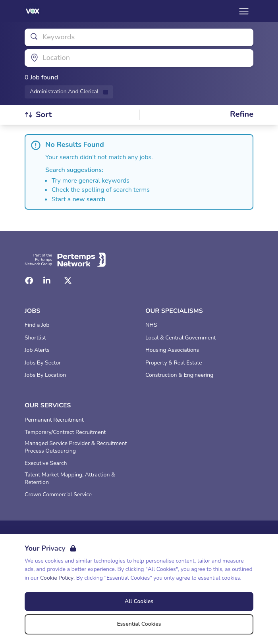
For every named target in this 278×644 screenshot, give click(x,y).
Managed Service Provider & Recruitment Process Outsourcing (76, 447)
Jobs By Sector (43, 363)
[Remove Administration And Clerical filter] (69, 92)
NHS (151, 325)
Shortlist (35, 338)
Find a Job (37, 325)
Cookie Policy (57, 578)
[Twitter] (68, 281)
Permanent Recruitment (54, 420)
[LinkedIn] (47, 281)
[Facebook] (29, 281)
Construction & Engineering (179, 375)
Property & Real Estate (174, 363)
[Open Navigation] (244, 11)
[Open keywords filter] (139, 37)
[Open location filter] (139, 58)
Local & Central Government (181, 338)
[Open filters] (242, 115)
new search (89, 199)
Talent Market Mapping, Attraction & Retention (70, 479)
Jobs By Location (45, 375)
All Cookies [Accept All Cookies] (139, 601)
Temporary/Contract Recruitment (65, 432)
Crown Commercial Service (58, 495)
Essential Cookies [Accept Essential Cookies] (139, 624)
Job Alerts (37, 350)
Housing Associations (172, 350)
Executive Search (46, 463)
